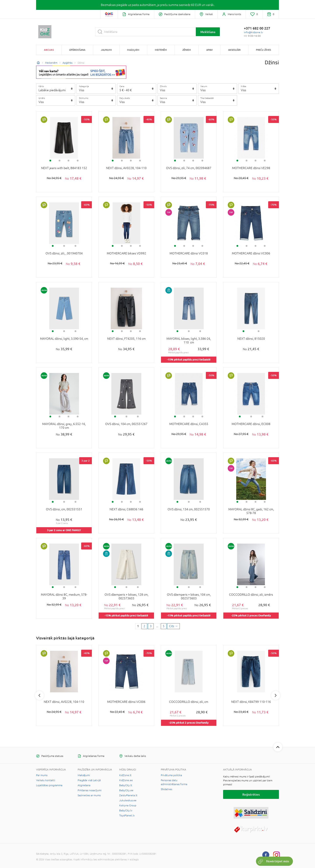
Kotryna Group (128, 805)
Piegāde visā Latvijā (89, 780)
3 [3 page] (151, 626)
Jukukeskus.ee (128, 800)
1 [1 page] (138, 626)
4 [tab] (78, 161)
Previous (39, 695)
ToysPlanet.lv (127, 815)
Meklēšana (208, 32)
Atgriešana (84, 785)
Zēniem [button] (187, 50)
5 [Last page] (164, 626)
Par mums (42, 775)
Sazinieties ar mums (89, 795)
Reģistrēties (251, 794)
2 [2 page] (144, 626)
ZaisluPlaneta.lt (128, 795)
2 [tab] (59, 161)
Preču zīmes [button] (263, 50)
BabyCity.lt (126, 785)
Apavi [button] (209, 50)
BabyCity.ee (126, 790)
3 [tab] (68, 161)
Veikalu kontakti (46, 780)
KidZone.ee (126, 780)
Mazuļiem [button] (133, 50)
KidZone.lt (125, 775)
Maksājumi (84, 775)
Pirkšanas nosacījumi (90, 790)
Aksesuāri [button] (234, 50)
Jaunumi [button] (106, 50)
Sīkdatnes (166, 789)
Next (276, 695)
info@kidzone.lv (253, 32)
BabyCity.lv (126, 810)
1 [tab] (50, 161)
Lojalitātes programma (49, 785)
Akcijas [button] (49, 50)
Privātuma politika (171, 775)
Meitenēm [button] (161, 50)
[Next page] (173, 626)
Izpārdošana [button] (77, 50)
